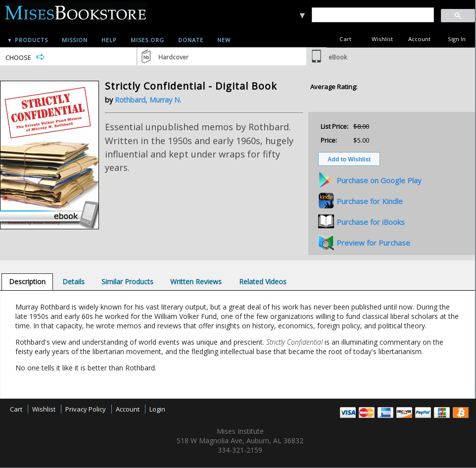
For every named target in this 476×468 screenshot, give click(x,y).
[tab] (27, 282)
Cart (345, 39)
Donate (191, 40)
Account (419, 39)
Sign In (457, 39)
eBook (338, 57)
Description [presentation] (27, 282)
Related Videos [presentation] (263, 282)
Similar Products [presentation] (127, 282)
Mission (75, 40)
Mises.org (147, 40)
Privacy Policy (86, 409)
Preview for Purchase (373, 243)
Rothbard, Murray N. (148, 100)
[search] (372, 15)
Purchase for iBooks (371, 222)
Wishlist (382, 39)
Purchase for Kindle (370, 201)
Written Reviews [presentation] (196, 282)
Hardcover (173, 57)
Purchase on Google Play (379, 180)
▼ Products (27, 40)
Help (109, 40)
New (224, 40)
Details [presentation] (73, 282)
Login (157, 409)
